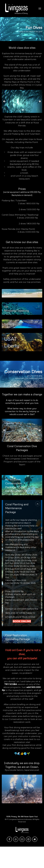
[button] (5, 101)
